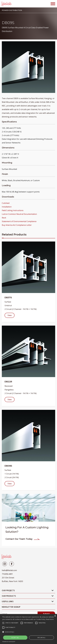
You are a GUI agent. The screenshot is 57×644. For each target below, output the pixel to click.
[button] (28, 632)
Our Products (9, 596)
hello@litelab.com (9, 570)
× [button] (55, 616)
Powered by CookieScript (9, 642)
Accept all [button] (15, 638)
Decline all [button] (41, 638)
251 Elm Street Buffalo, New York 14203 (12, 579)
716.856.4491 (7, 574)
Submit (46, 614)
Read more (50, 619)
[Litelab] (5, 564)
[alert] (28, 629)
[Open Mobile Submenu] (53, 590)
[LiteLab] (7, 557)
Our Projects (8, 590)
